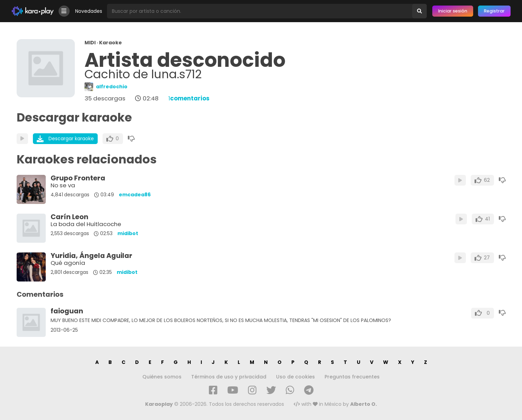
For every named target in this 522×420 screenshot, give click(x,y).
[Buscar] (419, 11)
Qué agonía (68, 263)
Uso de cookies (295, 377)
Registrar (494, 11)
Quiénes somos (162, 377)
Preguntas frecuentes (352, 377)
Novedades (89, 11)
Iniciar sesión (453, 11)
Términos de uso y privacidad (229, 377)
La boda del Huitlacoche (86, 224)
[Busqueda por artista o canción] (260, 11)
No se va (63, 185)
